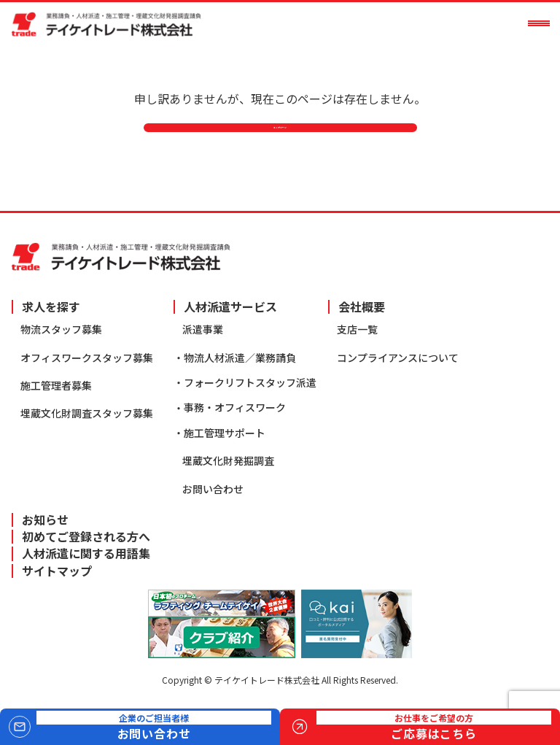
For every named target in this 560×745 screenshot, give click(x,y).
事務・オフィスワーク (235, 408)
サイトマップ (57, 571)
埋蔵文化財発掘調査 (228, 461)
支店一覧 (357, 330)
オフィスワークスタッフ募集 (87, 358)
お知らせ (45, 520)
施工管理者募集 (56, 385)
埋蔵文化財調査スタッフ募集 (87, 414)
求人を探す (51, 307)
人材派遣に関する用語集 (86, 554)
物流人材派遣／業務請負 (240, 358)
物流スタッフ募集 (61, 330)
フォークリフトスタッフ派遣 (250, 382)
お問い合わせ (213, 489)
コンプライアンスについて (398, 358)
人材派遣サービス (230, 307)
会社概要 (362, 307)
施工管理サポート (225, 433)
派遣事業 (203, 330)
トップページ (280, 145)
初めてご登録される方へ (86, 537)
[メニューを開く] (539, 23)
